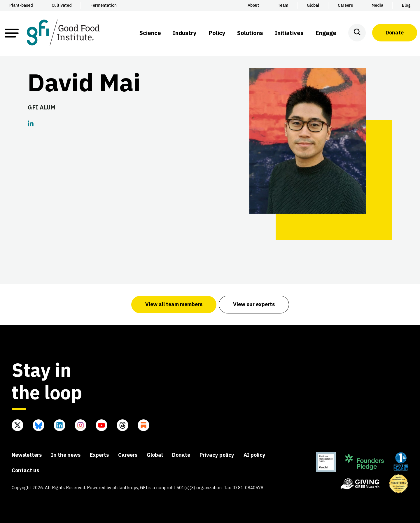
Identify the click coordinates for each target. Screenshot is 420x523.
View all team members (174, 304)
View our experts (254, 304)
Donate (395, 33)
